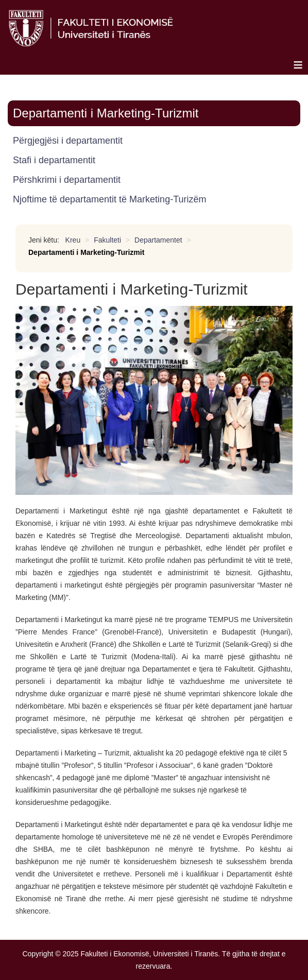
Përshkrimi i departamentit (67, 180)
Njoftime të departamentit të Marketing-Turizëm (109, 199)
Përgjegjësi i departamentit (68, 141)
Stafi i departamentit (54, 160)
